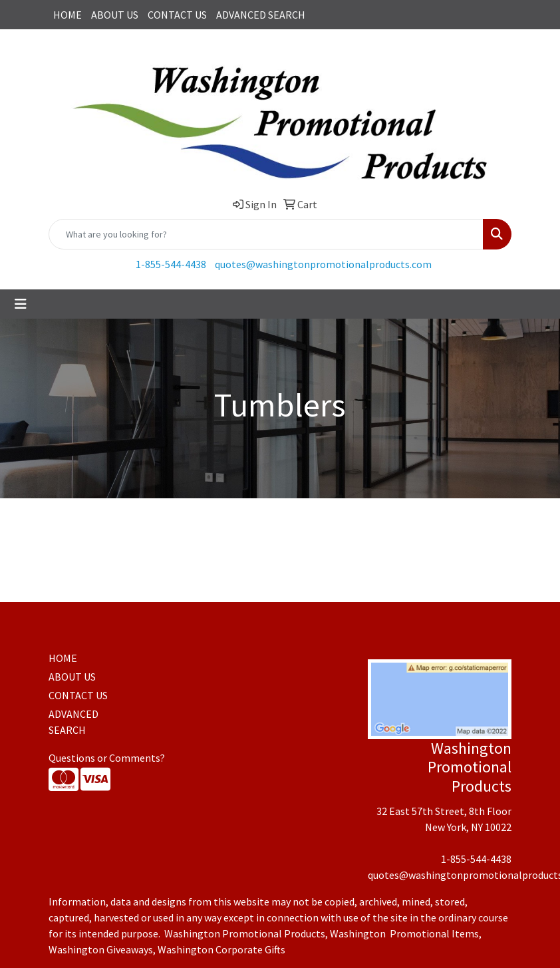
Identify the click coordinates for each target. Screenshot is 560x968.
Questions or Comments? (107, 758)
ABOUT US (115, 15)
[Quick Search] (266, 234)
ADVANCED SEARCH (261, 15)
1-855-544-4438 (171, 264)
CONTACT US (177, 15)
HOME (68, 15)
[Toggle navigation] (21, 304)
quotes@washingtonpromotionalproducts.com (323, 264)
